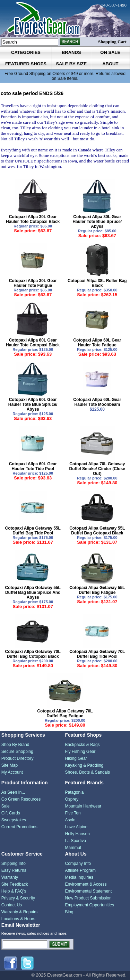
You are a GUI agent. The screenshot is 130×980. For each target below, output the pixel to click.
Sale (6, 806)
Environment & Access (86, 884)
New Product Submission (88, 898)
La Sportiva (76, 841)
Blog (69, 912)
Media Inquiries (79, 877)
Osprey (72, 799)
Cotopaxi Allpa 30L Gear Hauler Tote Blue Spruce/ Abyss (97, 222)
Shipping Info (14, 864)
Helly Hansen (77, 834)
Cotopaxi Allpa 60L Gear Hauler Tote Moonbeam (97, 402)
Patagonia (75, 792)
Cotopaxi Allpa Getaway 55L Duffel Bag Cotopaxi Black (97, 531)
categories (26, 52)
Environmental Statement (89, 891)
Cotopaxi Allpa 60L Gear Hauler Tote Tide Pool (33, 466)
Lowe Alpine (76, 827)
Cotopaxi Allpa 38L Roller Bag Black (97, 283)
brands (71, 52)
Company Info (78, 864)
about (110, 64)
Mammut (73, 848)
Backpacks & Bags (83, 745)
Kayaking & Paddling (84, 765)
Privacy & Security (18, 898)
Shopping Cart (112, 42)
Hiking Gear (76, 758)
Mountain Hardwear (83, 806)
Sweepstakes (14, 820)
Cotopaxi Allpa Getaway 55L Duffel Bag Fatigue (97, 590)
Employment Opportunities (90, 905)
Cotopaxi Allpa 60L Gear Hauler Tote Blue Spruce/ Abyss (33, 404)
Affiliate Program (80, 870)
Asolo (70, 820)
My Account (12, 772)
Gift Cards (11, 813)
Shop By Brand (15, 745)
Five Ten (73, 813)
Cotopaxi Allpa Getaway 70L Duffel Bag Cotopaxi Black (33, 654)
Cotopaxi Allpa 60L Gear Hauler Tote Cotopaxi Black (33, 343)
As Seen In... (13, 792)
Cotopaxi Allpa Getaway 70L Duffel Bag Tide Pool (97, 654)
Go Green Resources (21, 799)
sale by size (71, 64)
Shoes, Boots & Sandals (88, 772)
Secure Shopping (17, 752)
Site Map (10, 765)
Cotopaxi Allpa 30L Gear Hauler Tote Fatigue (33, 283)
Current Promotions (19, 827)
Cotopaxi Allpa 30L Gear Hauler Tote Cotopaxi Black (33, 219)
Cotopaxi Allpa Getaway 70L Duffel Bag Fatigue (65, 713)
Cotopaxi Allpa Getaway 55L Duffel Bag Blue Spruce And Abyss (33, 592)
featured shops (26, 64)
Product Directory (18, 758)
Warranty (10, 877)
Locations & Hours (18, 919)
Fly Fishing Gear (80, 752)
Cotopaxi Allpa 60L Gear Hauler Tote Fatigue (97, 343)
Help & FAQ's (14, 891)
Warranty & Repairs (19, 912)
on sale (110, 52)
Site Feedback (15, 884)
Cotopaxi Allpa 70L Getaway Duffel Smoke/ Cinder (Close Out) (97, 469)
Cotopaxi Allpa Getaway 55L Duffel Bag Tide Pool (33, 531)
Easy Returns (14, 870)
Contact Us (12, 905)
